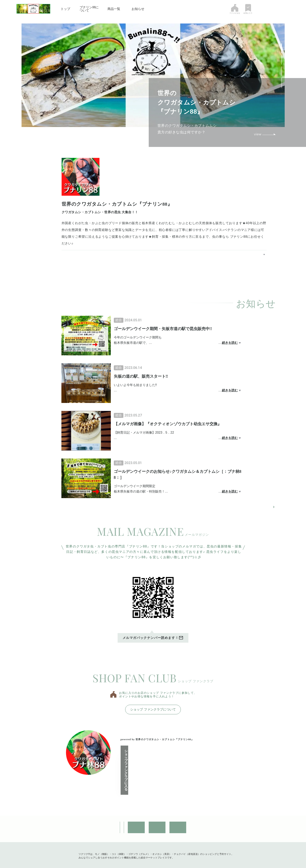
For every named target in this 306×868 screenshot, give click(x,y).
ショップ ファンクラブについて (153, 710)
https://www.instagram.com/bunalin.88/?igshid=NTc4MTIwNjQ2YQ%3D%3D (136, 243)
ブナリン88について (89, 9)
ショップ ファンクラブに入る (152, 762)
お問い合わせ (116, 808)
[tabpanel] (153, 75)
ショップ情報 (78, 808)
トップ (65, 9)
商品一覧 (114, 9)
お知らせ (138, 9)
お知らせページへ (261, 507)
